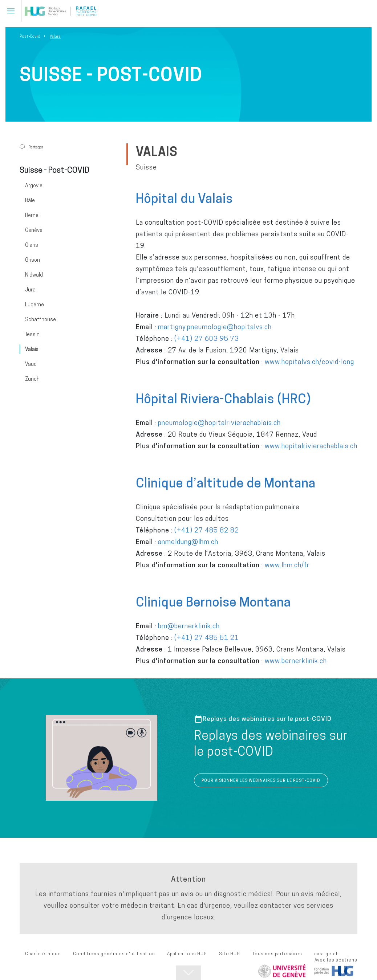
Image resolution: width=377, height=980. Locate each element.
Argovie (34, 185)
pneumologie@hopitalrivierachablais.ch (219, 423)
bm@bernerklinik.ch (189, 626)
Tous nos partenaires (277, 954)
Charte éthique (43, 954)
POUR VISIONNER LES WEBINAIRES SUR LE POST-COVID (261, 780)
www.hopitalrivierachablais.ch (311, 446)
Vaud (31, 364)
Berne (32, 215)
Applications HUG (187, 954)
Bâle (30, 200)
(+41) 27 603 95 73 (207, 338)
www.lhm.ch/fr (287, 565)
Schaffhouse (40, 319)
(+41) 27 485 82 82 (207, 530)
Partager (31, 147)
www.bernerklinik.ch (296, 661)
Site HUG (230, 954)
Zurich (32, 379)
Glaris (32, 245)
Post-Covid (30, 36)
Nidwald (34, 275)
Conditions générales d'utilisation (114, 954)
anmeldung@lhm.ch (188, 542)
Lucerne (35, 305)
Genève (34, 230)
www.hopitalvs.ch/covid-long (309, 362)
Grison (33, 260)
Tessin (32, 334)
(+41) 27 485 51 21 (207, 638)
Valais (32, 349)
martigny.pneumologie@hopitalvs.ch (215, 327)
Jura (30, 290)
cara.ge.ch (327, 954)
